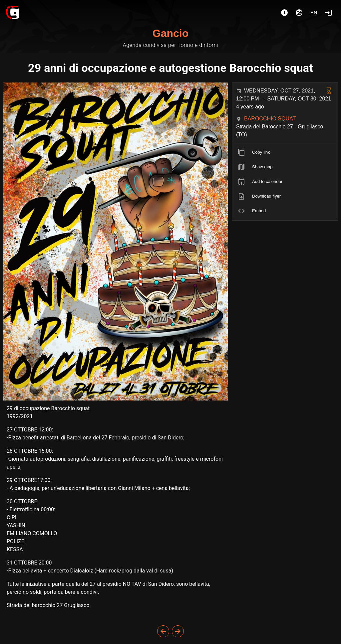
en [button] (314, 13)
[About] (284, 13)
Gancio (170, 33)
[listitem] (285, 152)
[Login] (328, 13)
